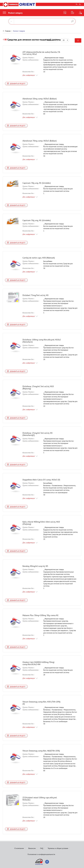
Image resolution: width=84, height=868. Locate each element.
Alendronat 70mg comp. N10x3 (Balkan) (40, 141)
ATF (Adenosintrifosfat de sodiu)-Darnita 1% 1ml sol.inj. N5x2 (41, 53)
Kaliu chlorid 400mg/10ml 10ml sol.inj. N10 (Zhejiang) (41, 523)
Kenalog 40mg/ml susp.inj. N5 (35, 566)
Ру (80, 4)
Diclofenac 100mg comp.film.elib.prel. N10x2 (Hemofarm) (42, 341)
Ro (77, 4)
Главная (8, 31)
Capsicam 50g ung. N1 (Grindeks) (37, 220)
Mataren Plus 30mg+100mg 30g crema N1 (41, 615)
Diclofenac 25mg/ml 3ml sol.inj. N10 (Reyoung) (38, 387)
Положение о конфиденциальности (41, 854)
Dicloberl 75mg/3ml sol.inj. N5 (36, 295)
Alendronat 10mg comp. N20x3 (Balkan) (40, 99)
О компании (19, 848)
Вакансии (32, 848)
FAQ (42, 848)
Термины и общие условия (58, 848)
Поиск (72, 21)
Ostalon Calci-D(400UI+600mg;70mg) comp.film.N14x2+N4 (38, 663)
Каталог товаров (19, 31)
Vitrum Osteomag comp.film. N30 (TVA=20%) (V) (41, 703)
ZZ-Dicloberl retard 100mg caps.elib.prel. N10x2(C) (40, 799)
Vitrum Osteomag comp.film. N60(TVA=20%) (41, 751)
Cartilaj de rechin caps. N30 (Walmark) (39, 258)
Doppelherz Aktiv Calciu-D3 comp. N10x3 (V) (41, 480)
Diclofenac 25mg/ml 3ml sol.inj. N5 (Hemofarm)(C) (38, 434)
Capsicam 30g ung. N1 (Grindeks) (37, 183)
